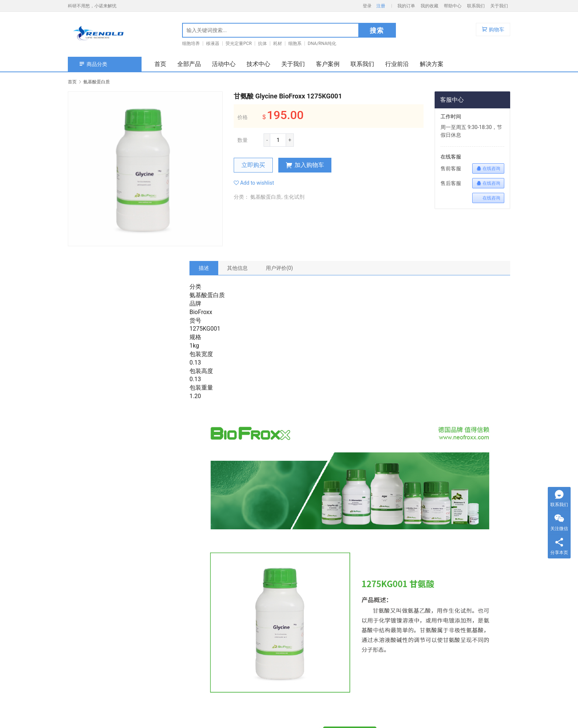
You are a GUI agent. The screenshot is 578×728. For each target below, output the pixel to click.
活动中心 (224, 64)
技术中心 (258, 64)
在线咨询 (488, 168)
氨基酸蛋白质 (266, 197)
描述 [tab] (204, 268)
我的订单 (406, 6)
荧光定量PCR (239, 43)
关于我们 (499, 6)
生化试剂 (294, 197)
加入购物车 (305, 165)
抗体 (262, 43)
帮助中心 (453, 6)
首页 (160, 64)
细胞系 (295, 43)
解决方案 (432, 64)
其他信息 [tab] (237, 268)
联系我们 (476, 6)
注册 (381, 6)
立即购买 (253, 165)
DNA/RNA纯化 (322, 43)
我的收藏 (429, 6)
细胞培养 (191, 43)
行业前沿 (397, 64)
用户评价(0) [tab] (279, 268)
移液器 (213, 43)
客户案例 (328, 64)
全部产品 (189, 64)
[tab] (204, 268)
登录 (367, 6)
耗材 (278, 43)
